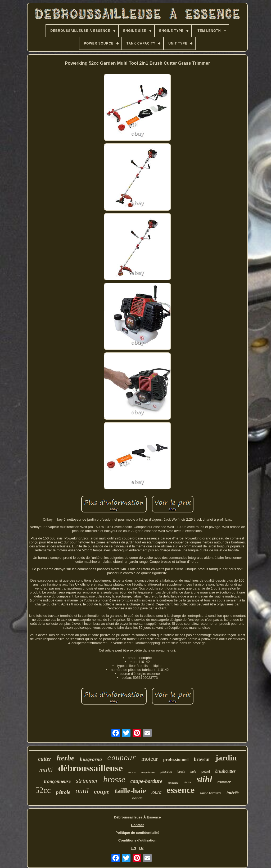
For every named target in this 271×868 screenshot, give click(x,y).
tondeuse (173, 783)
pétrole (63, 792)
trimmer (224, 782)
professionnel (176, 759)
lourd (156, 792)
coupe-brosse (148, 772)
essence (181, 790)
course (132, 772)
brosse (114, 779)
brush (181, 771)
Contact (137, 825)
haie (193, 772)
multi (46, 770)
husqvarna (91, 759)
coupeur (122, 758)
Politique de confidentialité (137, 833)
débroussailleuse (91, 768)
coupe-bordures (210, 793)
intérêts (233, 793)
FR (141, 848)
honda (137, 798)
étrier (188, 782)
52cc (43, 790)
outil (82, 791)
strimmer (87, 781)
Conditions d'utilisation (137, 840)
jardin (226, 758)
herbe (66, 758)
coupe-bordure (146, 781)
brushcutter (225, 771)
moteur (150, 759)
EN (134, 848)
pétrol (206, 771)
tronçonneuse (57, 781)
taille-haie (130, 791)
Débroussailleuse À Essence (137, 817)
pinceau (166, 771)
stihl (204, 779)
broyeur (202, 759)
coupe (102, 791)
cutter (45, 759)
